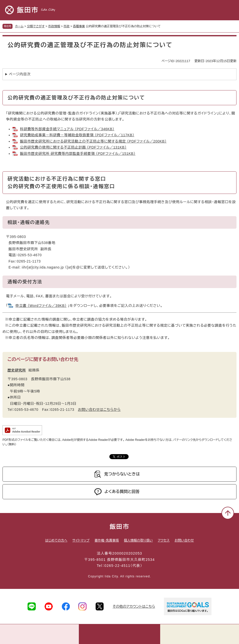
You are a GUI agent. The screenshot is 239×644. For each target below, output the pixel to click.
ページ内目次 (20, 74)
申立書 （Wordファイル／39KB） (41, 306)
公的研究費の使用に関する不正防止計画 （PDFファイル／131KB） (73, 147)
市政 (67, 26)
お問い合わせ (184, 540)
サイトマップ (81, 540)
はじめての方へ (56, 540)
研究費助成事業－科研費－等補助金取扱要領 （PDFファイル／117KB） (77, 135)
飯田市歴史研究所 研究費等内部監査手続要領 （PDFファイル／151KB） (78, 154)
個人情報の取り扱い (138, 540)
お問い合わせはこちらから (99, 410)
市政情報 (54, 26)
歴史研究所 (17, 370)
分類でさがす (36, 26)
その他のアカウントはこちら (134, 606)
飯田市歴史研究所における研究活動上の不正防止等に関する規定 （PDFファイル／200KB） (93, 141)
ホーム (19, 26)
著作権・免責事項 (107, 540)
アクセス (164, 540)
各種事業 (79, 26)
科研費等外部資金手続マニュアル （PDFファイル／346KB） (67, 129)
